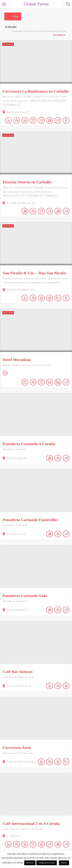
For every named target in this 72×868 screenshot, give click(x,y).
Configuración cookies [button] (47, 863)
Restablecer (59, 35)
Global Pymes (36, 4)
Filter (16, 17)
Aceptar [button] (64, 863)
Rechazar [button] (30, 863)
